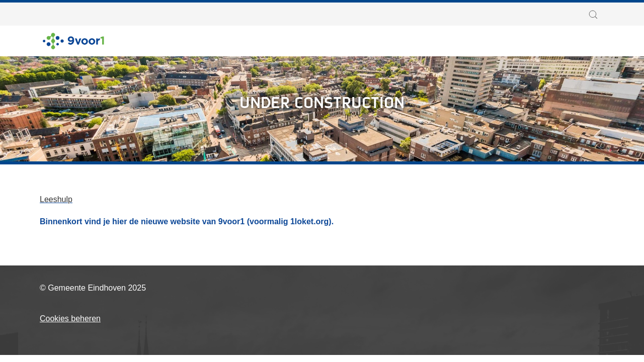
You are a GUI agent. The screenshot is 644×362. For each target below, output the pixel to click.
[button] (596, 15)
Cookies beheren (70, 319)
